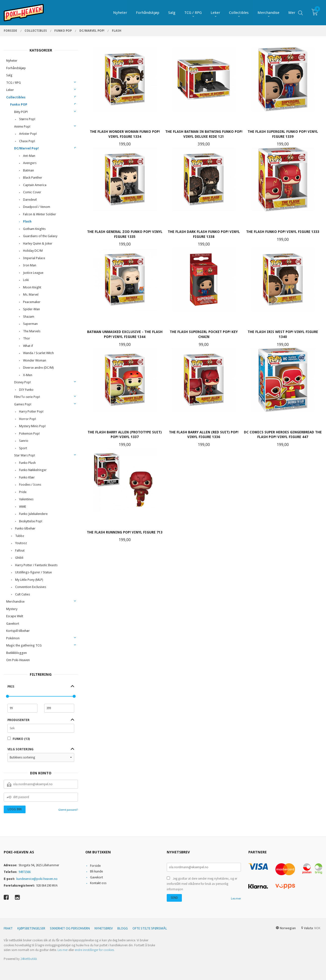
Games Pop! (23, 404)
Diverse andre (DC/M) (38, 368)
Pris (11, 687)
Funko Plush (27, 463)
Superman (30, 324)
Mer (292, 13)
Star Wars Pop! (25, 455)
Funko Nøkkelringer (33, 470)
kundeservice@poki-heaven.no (37, 879)
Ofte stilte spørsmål (150, 928)
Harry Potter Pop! (31, 411)
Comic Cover (32, 192)
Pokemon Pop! (29, 434)
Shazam (29, 317)
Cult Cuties (23, 594)
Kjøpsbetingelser (31, 928)
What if (28, 346)
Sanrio (24, 441)
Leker (10, 90)
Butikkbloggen (16, 653)
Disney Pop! (22, 382)
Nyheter (12, 61)
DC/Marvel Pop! (26, 148)
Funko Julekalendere (33, 514)
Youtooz (21, 543)
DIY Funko (26, 390)
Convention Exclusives (31, 587)
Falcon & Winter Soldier (40, 214)
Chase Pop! (27, 141)
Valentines (26, 499)
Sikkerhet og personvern (70, 928)
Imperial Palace (34, 258)
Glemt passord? (68, 810)
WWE (23, 507)
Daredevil (30, 200)
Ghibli (19, 558)
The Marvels (32, 331)
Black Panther (33, 178)
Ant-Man (29, 156)
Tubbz (20, 536)
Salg (9, 75)
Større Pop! (27, 119)
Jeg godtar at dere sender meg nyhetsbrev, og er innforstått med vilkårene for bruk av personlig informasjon (202, 884)
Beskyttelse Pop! (31, 521)
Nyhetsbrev (104, 928)
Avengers (30, 163)
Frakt (8, 928)
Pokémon (13, 638)
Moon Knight (32, 287)
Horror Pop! (28, 419)
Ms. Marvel (31, 294)
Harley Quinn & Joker (38, 243)
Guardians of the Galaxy (40, 236)
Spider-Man (32, 309)
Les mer (236, 898)
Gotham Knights (34, 229)
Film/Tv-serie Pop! (27, 397)
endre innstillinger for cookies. (95, 950)
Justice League (33, 273)
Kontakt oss (98, 883)
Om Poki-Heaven (18, 660)
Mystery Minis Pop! (32, 426)
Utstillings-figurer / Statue (33, 572)
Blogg (123, 928)
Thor (27, 338)
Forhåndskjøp (16, 68)
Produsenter (18, 720)
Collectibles (16, 97)
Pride (23, 492)
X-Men (28, 375)
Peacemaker (32, 302)
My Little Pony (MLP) (29, 580)
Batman (29, 170)
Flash (27, 221)
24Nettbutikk (29, 959)
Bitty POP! (21, 112)
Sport (23, 448)
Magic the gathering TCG (24, 645)
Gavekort (13, 624)
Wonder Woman (35, 360)
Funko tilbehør (25, 528)
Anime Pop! (22, 126)
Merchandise (15, 602)
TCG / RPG (14, 83)
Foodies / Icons (30, 485)
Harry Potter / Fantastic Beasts (36, 565)
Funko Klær (27, 477)
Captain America (35, 185)
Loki (26, 280)
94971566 (25, 872)
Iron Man (30, 265)
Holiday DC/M (33, 251)
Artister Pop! (28, 134)
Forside (95, 866)
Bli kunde (97, 871)
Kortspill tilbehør (18, 631)
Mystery (12, 609)
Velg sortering (20, 749)
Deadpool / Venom (37, 207)
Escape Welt (15, 616)
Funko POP (19, 104)
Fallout (20, 550)
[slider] (7, 696)
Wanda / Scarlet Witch (38, 353)
